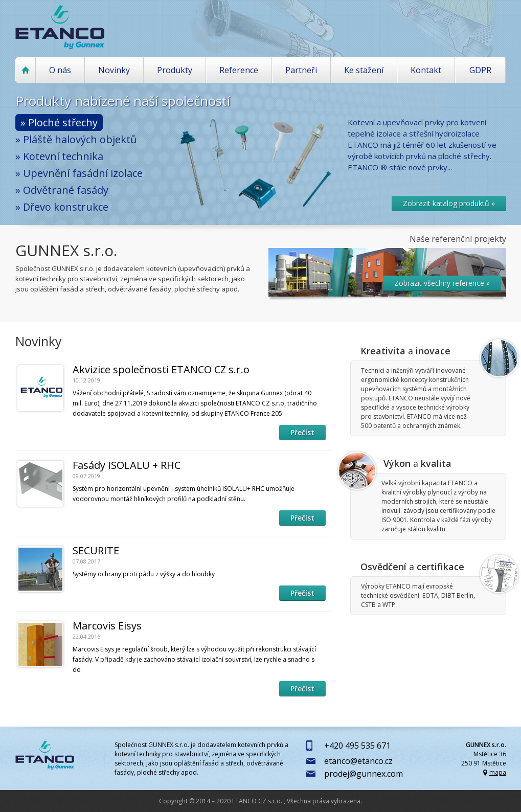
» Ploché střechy (59, 122)
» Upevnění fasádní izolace (79, 173)
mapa (498, 772)
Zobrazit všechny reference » (442, 283)
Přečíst (302, 432)
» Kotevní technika (59, 156)
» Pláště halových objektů (76, 139)
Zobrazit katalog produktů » (449, 203)
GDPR (480, 70)
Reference (239, 70)
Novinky (114, 70)
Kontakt (426, 70)
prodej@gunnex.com (364, 774)
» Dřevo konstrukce (62, 207)
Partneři (301, 70)
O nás (60, 70)
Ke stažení (364, 70)
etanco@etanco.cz (358, 761)
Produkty (175, 70)
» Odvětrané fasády (62, 190)
